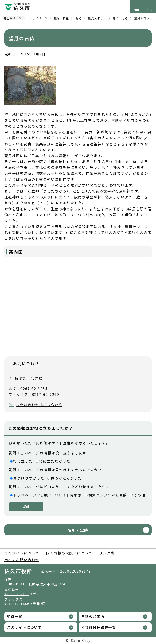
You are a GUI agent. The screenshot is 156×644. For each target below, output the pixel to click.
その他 (139, 495)
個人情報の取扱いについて (69, 553)
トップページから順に (33, 495)
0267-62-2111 (17, 594)
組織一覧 (15, 616)
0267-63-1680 (17, 603)
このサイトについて (22, 553)
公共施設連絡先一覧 (99, 627)
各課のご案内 (93, 616)
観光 (79, 18)
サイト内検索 (70, 495)
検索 (136, 10)
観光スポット (97, 18)
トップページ (38, 18)
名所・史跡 (120, 18)
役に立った (23, 461)
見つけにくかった (66, 478)
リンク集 (107, 553)
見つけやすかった (29, 478)
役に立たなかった (55, 461)
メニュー (149, 10)
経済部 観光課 (29, 378)
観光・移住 (62, 18)
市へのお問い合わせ (22, 560)
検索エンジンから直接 (108, 495)
